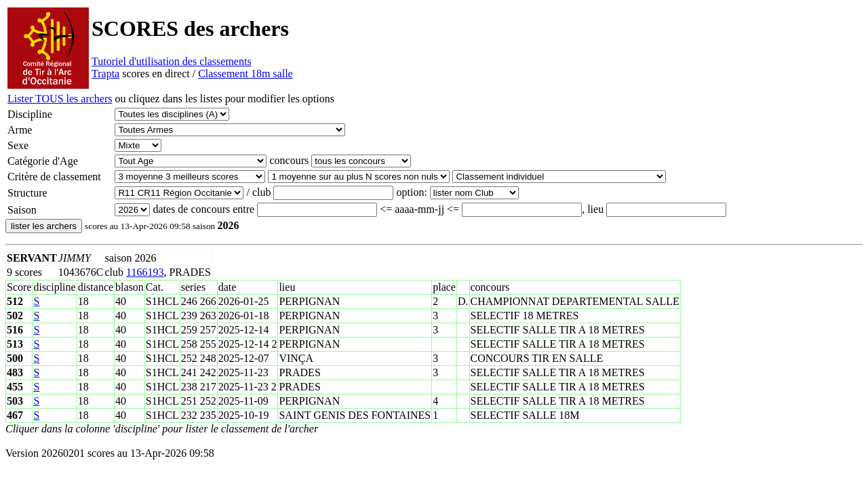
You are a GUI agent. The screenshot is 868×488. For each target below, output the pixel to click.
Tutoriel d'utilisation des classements (172, 61)
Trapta (105, 74)
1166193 (145, 272)
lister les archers (44, 226)
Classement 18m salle (245, 74)
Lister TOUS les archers (60, 99)
